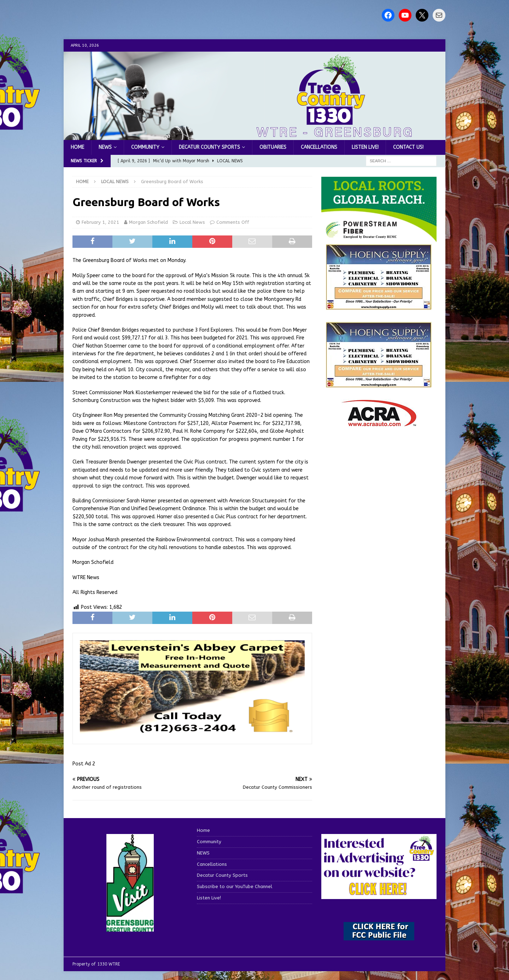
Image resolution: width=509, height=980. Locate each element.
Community (145, 147)
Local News (192, 222)
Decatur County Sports (209, 147)
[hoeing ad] (379, 306)
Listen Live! (365, 147)
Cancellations (319, 147)
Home (77, 147)
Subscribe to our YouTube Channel (235, 886)
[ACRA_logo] (379, 423)
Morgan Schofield (148, 222)
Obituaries (273, 147)
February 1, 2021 (100, 222)
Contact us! (408, 147)
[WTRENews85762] (379, 384)
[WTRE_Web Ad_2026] (379, 238)
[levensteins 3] (192, 733)
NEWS (105, 147)
